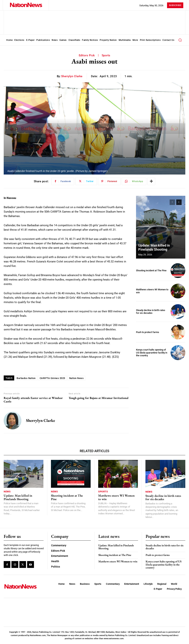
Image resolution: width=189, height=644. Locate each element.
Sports (106, 55)
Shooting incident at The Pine (151, 270)
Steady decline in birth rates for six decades (151, 312)
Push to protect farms (148, 332)
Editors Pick (87, 55)
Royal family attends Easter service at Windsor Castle (33, 400)
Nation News (77, 378)
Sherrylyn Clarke (72, 76)
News (7, 492)
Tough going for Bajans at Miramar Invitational (99, 398)
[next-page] (179, 202)
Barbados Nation (26, 378)
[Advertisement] (163, 388)
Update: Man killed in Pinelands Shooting (154, 247)
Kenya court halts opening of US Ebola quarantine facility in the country (152, 353)
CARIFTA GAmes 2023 (52, 378)
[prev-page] (172, 202)
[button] (180, 40)
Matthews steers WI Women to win (116, 497)
